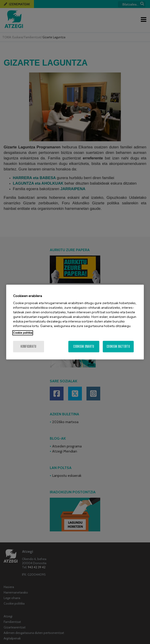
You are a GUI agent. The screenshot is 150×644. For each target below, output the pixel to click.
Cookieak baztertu (118, 346)
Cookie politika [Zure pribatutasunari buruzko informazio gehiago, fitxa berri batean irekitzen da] (23, 333)
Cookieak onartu (84, 346)
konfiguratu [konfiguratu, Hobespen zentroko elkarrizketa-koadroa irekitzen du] (28, 346)
